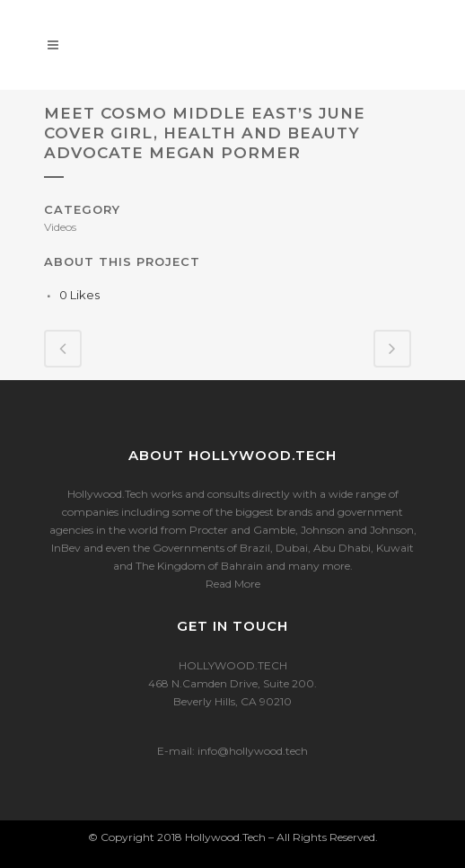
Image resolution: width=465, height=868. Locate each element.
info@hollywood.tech (253, 751)
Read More (233, 584)
